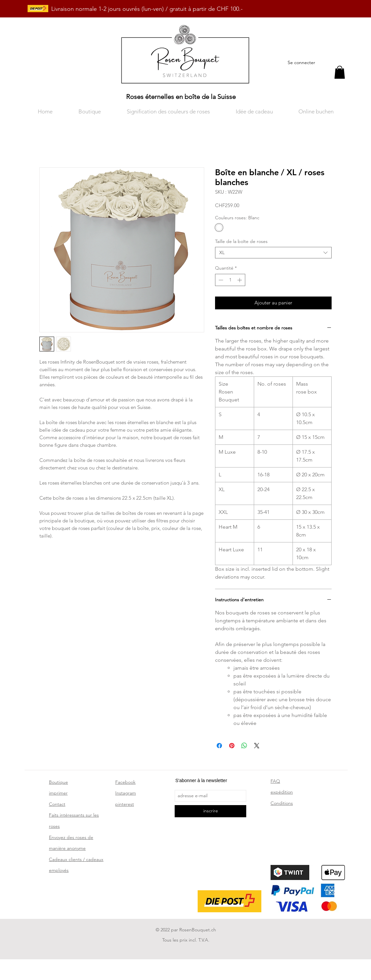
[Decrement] (220, 280)
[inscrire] (210, 811)
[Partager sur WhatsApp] (244, 746)
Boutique (58, 782)
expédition (282, 792)
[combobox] (273, 253)
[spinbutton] (230, 280)
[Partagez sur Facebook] (219, 746)
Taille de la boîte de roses (241, 241)
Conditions (282, 803)
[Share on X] (257, 746)
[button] (340, 72)
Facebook (125, 782)
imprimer (58, 793)
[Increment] (240, 280)
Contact (57, 804)
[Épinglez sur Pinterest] (232, 746)
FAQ (275, 781)
